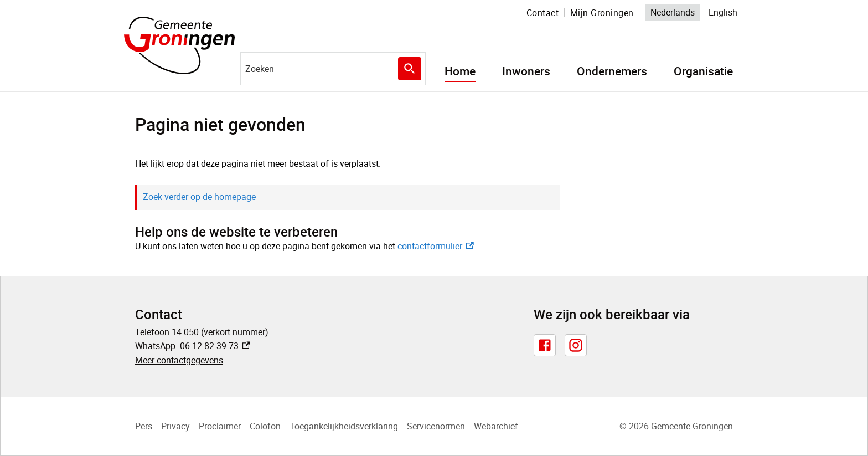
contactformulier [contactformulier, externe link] (435, 246)
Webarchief (496, 426)
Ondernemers (612, 71)
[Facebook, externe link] (545, 345)
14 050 (185, 332)
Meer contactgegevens (179, 360)
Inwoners (526, 71)
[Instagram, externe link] (576, 345)
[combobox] (333, 69)
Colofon (265, 426)
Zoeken (407, 69)
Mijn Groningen (602, 13)
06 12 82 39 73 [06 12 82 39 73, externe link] (215, 346)
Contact (543, 13)
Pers (144, 426)
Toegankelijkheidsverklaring (344, 426)
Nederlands (673, 12)
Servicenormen (436, 426)
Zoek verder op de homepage (199, 197)
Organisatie (703, 71)
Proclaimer (220, 426)
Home (460, 71)
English (723, 12)
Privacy (175, 426)
